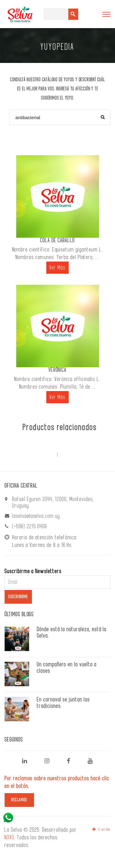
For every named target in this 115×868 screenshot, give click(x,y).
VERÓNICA (58, 370)
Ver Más (58, 268)
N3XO (10, 837)
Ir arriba (101, 830)
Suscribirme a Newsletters (33, 571)
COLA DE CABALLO (57, 240)
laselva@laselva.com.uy (36, 516)
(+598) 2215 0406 (30, 526)
